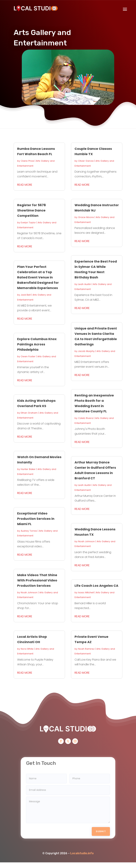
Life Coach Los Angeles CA (96, 586)
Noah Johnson (29, 592)
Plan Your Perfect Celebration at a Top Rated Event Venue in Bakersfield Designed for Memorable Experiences (38, 277)
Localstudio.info (82, 844)
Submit (101, 822)
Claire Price (27, 161)
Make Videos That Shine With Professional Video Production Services (37, 580)
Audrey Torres (29, 531)
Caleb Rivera (86, 418)
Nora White (27, 649)
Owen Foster (28, 356)
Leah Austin (85, 284)
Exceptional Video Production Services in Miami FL (36, 519)
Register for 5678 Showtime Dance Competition (32, 210)
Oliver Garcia (86, 161)
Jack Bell (26, 295)
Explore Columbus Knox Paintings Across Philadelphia (37, 344)
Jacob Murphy (86, 351)
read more (25, 185)
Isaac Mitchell (86, 592)
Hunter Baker (28, 469)
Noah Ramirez (86, 649)
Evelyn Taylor (28, 223)
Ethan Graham (29, 413)
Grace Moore (86, 217)
